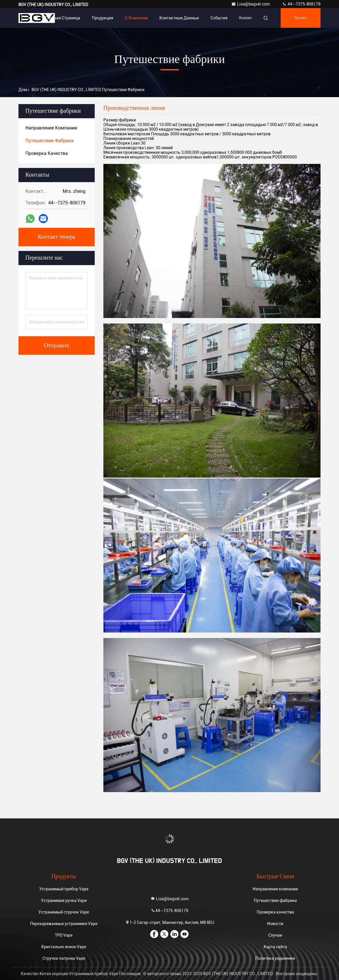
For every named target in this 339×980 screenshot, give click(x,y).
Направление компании (275, 889)
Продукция (103, 18)
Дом (23, 90)
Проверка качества (275, 912)
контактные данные (179, 18)
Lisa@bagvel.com (251, 4)
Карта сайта (275, 947)
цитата (301, 18)
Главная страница (63, 18)
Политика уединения (275, 958)
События (219, 18)
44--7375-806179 (301, 4)
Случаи (275, 935)
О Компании (136, 18)
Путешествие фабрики (275, 901)
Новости (275, 924)
